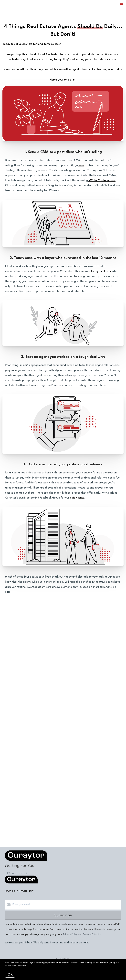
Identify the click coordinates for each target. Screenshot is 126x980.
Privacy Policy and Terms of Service (82, 935)
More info (31, 965)
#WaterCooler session (102, 180)
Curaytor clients (101, 271)
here (81, 165)
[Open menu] (121, 5)
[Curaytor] (21, 883)
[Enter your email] (66, 905)
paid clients (77, 498)
